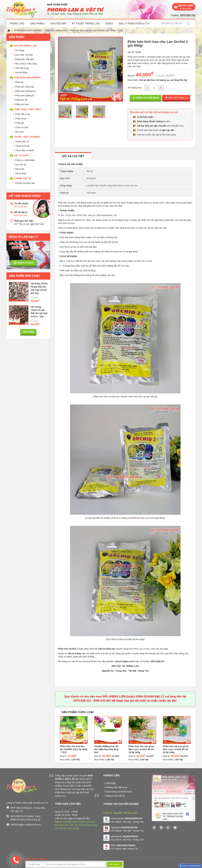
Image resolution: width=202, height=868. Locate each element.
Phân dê (19, 82)
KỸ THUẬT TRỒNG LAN (86, 24)
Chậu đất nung (22, 114)
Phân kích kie (22, 104)
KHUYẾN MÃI (58, 24)
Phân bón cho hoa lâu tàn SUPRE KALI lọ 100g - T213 (74, 749)
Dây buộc (20, 169)
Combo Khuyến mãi (25, 183)
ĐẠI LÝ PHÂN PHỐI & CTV (134, 24)
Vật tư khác (21, 173)
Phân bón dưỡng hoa (56, 30)
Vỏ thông (20, 50)
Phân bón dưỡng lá (25, 96)
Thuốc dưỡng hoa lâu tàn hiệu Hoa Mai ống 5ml (106, 749)
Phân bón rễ (21, 100)
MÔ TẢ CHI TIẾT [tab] (73, 156)
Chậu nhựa (21, 119)
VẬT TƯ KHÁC (21, 155)
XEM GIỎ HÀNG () (177, 98)
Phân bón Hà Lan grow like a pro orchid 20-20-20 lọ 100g (176, 749)
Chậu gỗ (19, 123)
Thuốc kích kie (22, 146)
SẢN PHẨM (37, 24)
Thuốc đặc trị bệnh (25, 150)
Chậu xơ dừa (22, 127)
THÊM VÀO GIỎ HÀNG (146, 98)
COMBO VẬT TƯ (22, 178)
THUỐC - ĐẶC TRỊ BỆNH (27, 137)
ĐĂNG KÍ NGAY (26, 263)
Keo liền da (21, 165)
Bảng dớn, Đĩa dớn (25, 59)
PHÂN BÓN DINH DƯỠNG (28, 30)
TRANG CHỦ (17, 24)
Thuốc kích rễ (22, 142)
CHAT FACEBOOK (191, 866)
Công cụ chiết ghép (25, 160)
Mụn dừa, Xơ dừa (24, 55)
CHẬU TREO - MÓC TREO (27, 109)
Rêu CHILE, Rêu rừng (26, 64)
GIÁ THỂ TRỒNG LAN (25, 46)
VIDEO (109, 24)
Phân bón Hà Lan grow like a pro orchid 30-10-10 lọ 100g (141, 749)
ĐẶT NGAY (115, 865)
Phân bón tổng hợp (25, 87)
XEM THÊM (28, 332)
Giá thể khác (21, 73)
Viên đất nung (22, 68)
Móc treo (19, 132)
